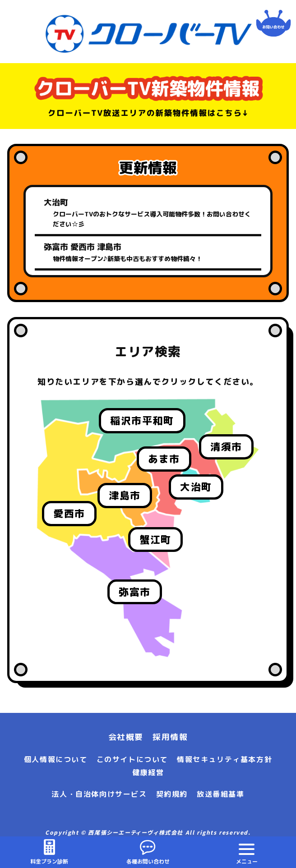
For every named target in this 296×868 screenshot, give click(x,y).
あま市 (164, 459)
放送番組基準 (221, 794)
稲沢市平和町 (142, 420)
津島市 (125, 495)
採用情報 (170, 737)
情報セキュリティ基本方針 (224, 759)
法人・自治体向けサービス (99, 794)
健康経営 (148, 772)
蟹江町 (155, 540)
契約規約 (172, 794)
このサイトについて (132, 759)
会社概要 (126, 737)
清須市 (226, 447)
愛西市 (69, 513)
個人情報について (56, 759)
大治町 (196, 487)
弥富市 (135, 592)
